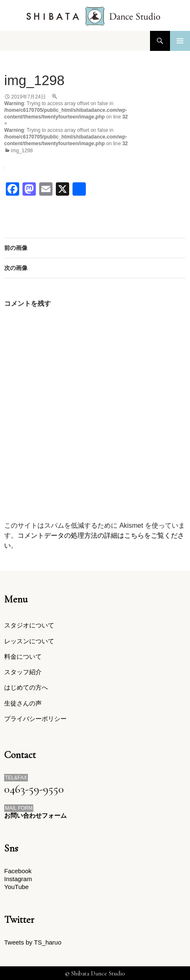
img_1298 (22, 151)
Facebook (18, 871)
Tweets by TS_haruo (33, 942)
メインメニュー (180, 41)
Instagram (18, 879)
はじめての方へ (26, 687)
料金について (23, 656)
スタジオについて (29, 625)
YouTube (16, 887)
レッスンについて (29, 641)
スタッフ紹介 (23, 672)
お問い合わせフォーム (35, 815)
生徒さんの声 (23, 703)
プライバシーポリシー (35, 719)
